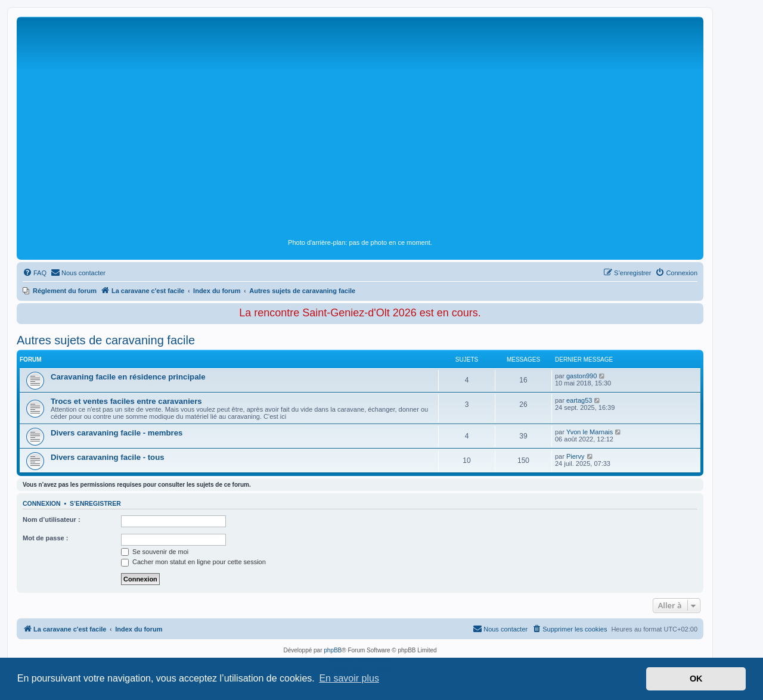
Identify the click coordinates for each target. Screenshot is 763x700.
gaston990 (581, 376)
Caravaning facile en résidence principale (128, 377)
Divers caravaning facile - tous (108, 457)
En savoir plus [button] (349, 678)
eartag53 (579, 400)
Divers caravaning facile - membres (117, 433)
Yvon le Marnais (590, 432)
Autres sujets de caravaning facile (106, 340)
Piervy (576, 456)
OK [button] (696, 679)
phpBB (333, 650)
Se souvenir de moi (155, 552)
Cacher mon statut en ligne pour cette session (193, 562)
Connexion (42, 503)
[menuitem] (35, 273)
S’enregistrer (95, 503)
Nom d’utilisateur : (52, 519)
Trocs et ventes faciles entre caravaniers (126, 401)
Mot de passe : (45, 538)
